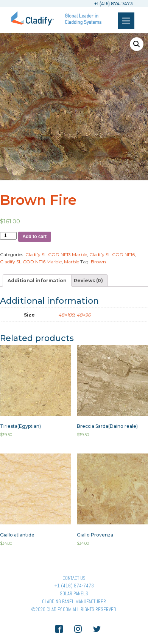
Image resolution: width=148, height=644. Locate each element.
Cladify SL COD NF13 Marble (56, 254)
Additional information (37, 281)
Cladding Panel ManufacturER (74, 602)
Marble (72, 262)
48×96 (83, 315)
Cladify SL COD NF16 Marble (31, 262)
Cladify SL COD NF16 (112, 254)
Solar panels (74, 594)
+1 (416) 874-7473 (74, 586)
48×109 (66, 315)
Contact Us (74, 578)
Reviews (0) (88, 281)
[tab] (37, 281)
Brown (98, 262)
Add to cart (35, 237)
